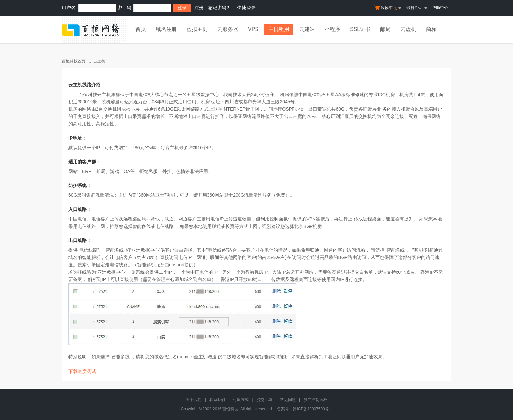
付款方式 (241, 400)
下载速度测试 (82, 371)
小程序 (332, 29)
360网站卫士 (151, 195)
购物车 (388, 8)
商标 (431, 29)
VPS (253, 29)
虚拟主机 (197, 29)
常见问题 (288, 400)
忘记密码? (219, 8)
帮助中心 (440, 8)
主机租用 (279, 29)
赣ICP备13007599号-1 (312, 409)
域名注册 (166, 29)
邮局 (385, 29)
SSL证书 (360, 29)
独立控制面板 (315, 400)
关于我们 (194, 400)
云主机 (99, 61)
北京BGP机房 (308, 226)
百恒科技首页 (74, 61)
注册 (199, 8)
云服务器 (228, 29)
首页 (141, 29)
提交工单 (264, 400)
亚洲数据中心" (112, 272)
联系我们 (217, 400)
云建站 (307, 29)
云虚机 (408, 29)
